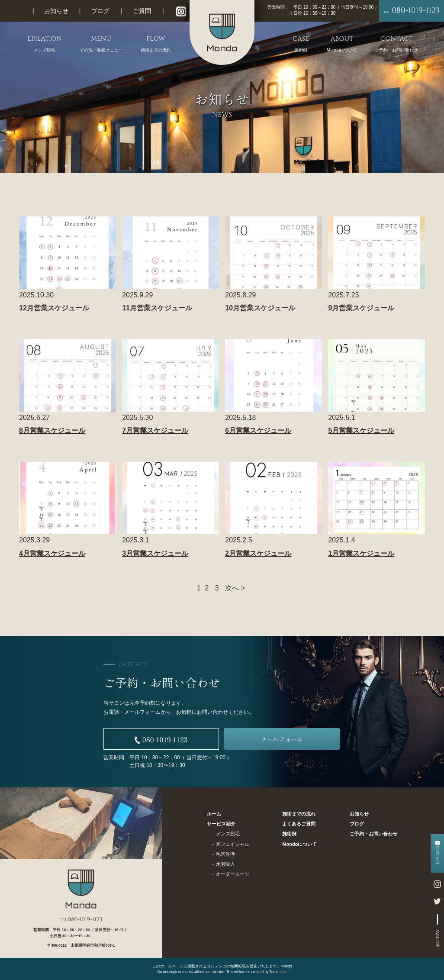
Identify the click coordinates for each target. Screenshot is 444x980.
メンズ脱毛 (228, 834)
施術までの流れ (299, 814)
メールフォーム (282, 739)
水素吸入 (225, 864)
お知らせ (56, 11)
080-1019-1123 (412, 11)
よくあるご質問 (299, 824)
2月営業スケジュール (258, 553)
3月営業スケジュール (155, 553)
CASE (301, 44)
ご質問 (142, 11)
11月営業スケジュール (157, 308)
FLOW (156, 44)
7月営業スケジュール (155, 430)
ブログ (100, 11)
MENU (101, 44)
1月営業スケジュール (361, 553)
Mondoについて (299, 844)
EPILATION (45, 44)
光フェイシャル (233, 844)
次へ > (235, 588)
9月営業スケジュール (361, 308)
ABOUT (342, 44)
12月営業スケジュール (54, 308)
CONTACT (396, 44)
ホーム (214, 814)
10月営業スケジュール (260, 308)
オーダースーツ (233, 874)
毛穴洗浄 (225, 854)
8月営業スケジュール (52, 430)
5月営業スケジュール (361, 430)
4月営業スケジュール (52, 553)
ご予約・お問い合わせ (373, 834)
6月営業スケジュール (258, 430)
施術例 (289, 834)
